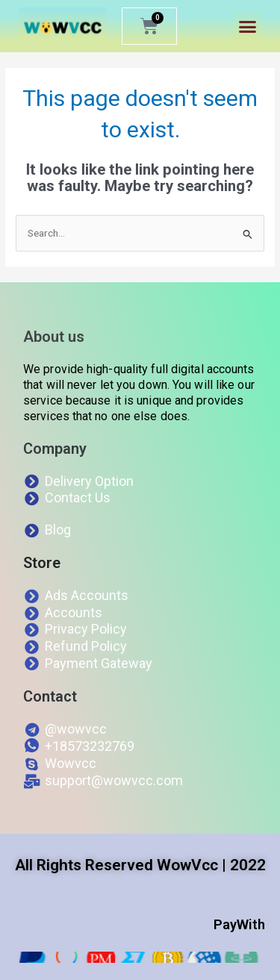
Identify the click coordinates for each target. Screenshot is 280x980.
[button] (248, 27)
